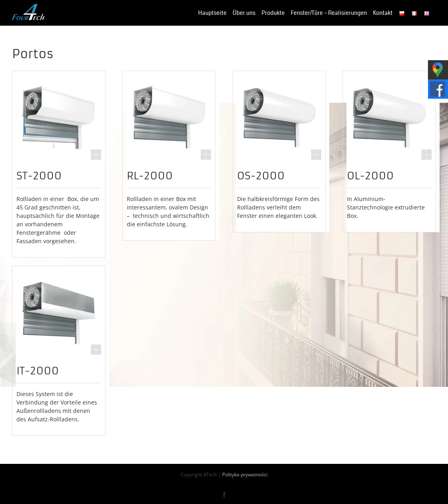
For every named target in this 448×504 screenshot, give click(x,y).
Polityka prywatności (245, 475)
